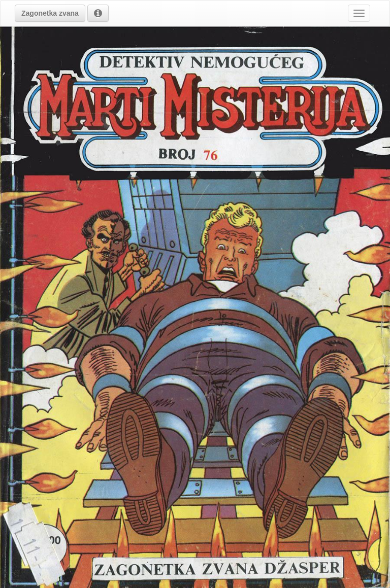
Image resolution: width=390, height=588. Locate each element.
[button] (50, 13)
